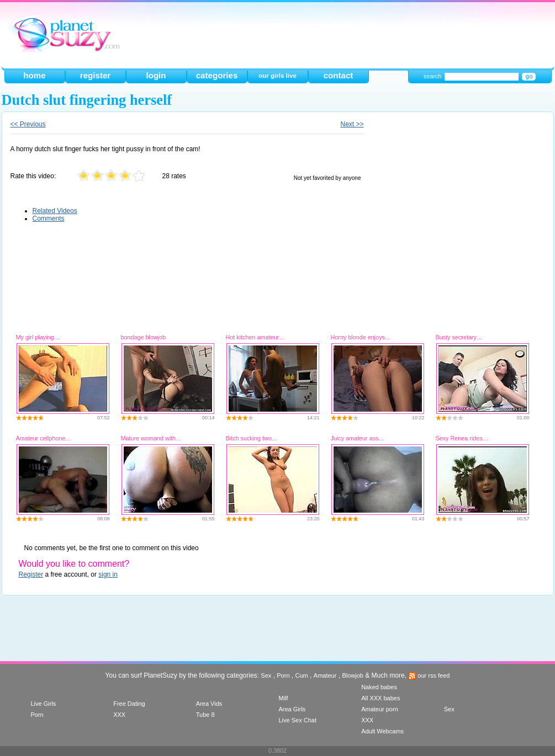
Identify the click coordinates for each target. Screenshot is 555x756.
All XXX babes (380, 698)
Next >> (352, 124)
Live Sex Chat (297, 720)
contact (339, 75)
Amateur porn (380, 709)
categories (217, 75)
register (95, 75)
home (34, 75)
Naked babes (379, 687)
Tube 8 (205, 715)
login (156, 75)
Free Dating (129, 704)
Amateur (325, 675)
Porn (283, 675)
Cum (302, 675)
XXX (119, 715)
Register (31, 574)
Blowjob (353, 675)
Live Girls (44, 704)
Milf (283, 698)
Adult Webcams (382, 731)
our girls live (277, 76)
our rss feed (429, 675)
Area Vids (209, 704)
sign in (108, 574)
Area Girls (292, 709)
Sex (266, 675)
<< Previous (28, 124)
